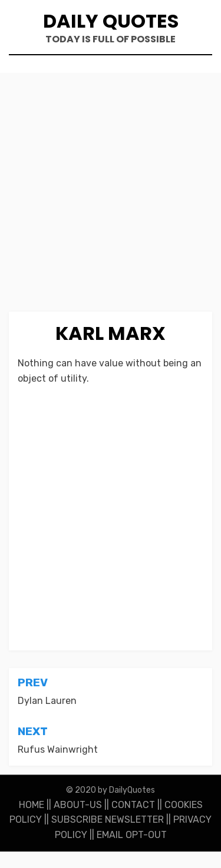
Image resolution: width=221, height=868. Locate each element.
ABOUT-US (78, 805)
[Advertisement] (111, 197)
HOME (32, 805)
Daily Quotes (111, 21)
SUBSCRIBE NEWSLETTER (108, 819)
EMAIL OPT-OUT (132, 835)
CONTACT (133, 805)
